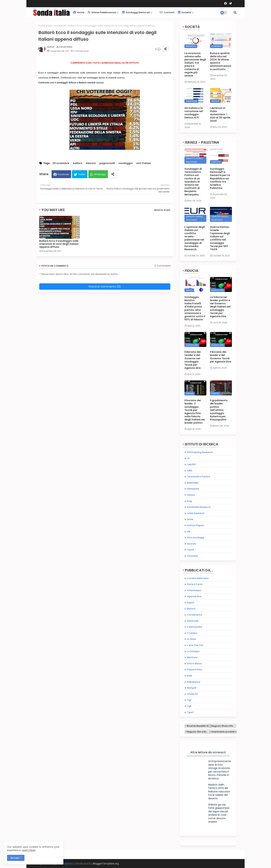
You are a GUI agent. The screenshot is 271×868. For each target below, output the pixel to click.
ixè (189, 532)
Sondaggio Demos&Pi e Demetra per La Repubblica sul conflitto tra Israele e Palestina (220, 178)
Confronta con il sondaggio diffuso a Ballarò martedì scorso (71, 83)
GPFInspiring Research (200, 452)
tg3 (189, 700)
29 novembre (61, 163)
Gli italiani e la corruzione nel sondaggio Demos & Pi (194, 113)
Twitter (82, 174)
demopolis (193, 489)
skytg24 (192, 688)
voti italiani (60, 26)
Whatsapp (100, 174)
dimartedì (193, 621)
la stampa (193, 651)
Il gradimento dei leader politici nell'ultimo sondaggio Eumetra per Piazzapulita (219, 410)
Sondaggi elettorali (136, 12)
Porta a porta (195, 584)
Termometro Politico (199, 477)
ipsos (190, 519)
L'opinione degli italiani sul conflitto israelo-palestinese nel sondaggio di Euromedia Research (195, 238)
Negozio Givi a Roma (198, 732)
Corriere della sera (198, 578)
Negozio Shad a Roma (224, 726)
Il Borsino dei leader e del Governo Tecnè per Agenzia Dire (221, 357)
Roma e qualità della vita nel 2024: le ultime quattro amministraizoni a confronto (221, 61)
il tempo (192, 633)
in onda (192, 639)
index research (196, 513)
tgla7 (190, 712)
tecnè (191, 550)
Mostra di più (162, 210)
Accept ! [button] (16, 858)
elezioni (91, 163)
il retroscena (195, 627)
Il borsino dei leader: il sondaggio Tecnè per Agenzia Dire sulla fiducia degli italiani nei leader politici (195, 412)
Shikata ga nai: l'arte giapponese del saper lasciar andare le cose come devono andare (219, 813)
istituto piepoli (195, 525)
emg (190, 501)
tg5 (189, 706)
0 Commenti (162, 266)
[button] (235, 13)
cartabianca (195, 615)
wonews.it (219, 752)
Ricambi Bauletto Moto (199, 726)
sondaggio (126, 163)
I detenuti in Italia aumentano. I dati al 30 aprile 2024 (220, 114)
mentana (192, 657)
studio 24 (192, 694)
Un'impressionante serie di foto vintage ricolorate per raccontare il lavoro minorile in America (220, 770)
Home (79, 12)
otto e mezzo (194, 664)
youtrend (192, 556)
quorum (192, 544)
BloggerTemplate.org (106, 864)
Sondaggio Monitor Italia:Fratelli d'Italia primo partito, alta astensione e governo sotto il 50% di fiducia (195, 308)
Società (184, 12)
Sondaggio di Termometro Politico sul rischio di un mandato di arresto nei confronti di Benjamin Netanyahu (193, 182)
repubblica (194, 682)
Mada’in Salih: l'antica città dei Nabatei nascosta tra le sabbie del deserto (219, 792)
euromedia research (199, 507)
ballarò (78, 163)
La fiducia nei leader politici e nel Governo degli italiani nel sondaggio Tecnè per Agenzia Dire (220, 307)
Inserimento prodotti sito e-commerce (233, 732)
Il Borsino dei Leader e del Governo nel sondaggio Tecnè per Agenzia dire (193, 360)
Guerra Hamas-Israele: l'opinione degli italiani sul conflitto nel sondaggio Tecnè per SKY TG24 (220, 238)
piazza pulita (194, 670)
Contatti (167, 12)
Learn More (29, 850)
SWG (190, 471)
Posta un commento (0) (105, 286)
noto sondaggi (196, 538)
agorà (191, 603)
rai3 (190, 676)
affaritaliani (194, 590)
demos (191, 495)
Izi (188, 458)
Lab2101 (191, 464)
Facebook (63, 174)
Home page (45, 26)
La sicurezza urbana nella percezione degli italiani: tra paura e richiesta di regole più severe (195, 64)
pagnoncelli (107, 163)
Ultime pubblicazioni (102, 12)
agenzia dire (194, 596)
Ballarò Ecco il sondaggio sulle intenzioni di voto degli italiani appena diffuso (59, 244)
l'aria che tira (195, 645)
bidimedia (193, 483)
